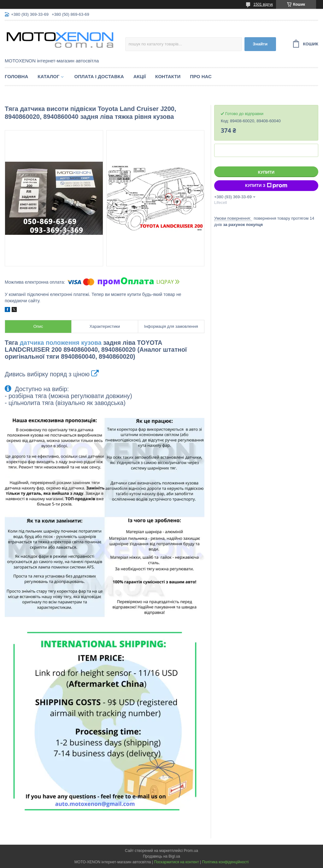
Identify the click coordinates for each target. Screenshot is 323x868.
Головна (16, 76)
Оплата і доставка (99, 76)
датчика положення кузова (60, 343)
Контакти (168, 76)
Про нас (201, 76)
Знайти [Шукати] (260, 44)
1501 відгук (263, 4)
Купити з (266, 186)
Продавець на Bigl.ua (161, 856)
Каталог (48, 76)
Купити (266, 172)
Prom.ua (191, 851)
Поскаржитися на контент (176, 862)
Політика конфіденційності (226, 862)
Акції (140, 76)
